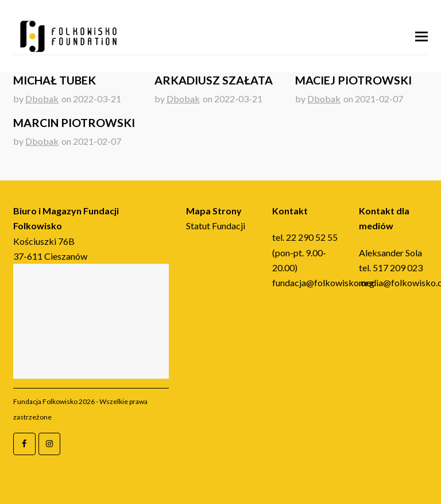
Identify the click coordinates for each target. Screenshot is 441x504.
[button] (421, 36)
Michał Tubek (55, 80)
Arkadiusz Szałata (214, 80)
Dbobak (42, 99)
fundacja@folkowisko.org (323, 282)
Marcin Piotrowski (74, 123)
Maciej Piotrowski (353, 80)
